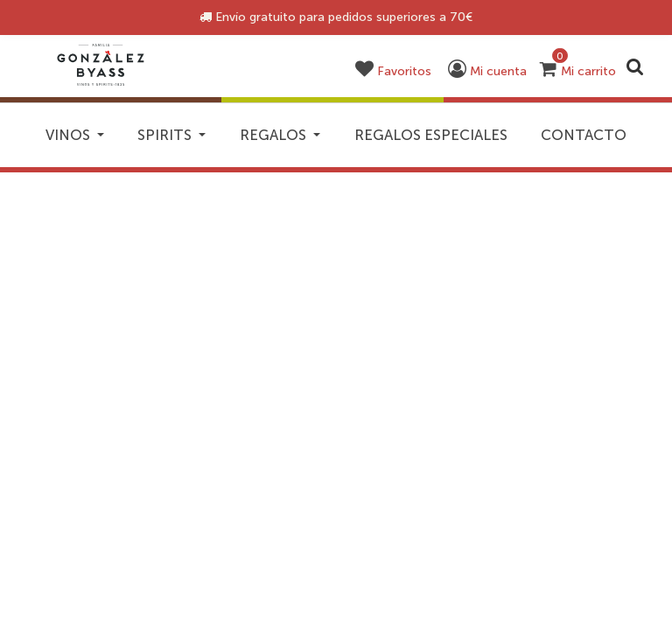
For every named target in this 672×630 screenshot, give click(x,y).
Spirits (217, 140)
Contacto (336, 186)
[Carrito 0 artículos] (578, 71)
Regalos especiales (546, 140)
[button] (402, 71)
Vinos (82, 140)
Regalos (362, 140)
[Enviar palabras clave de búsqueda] (635, 66)
